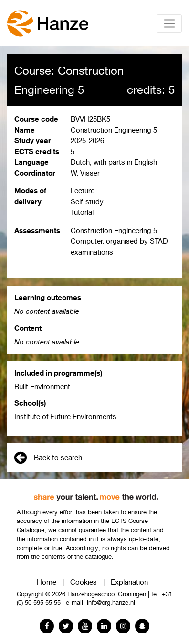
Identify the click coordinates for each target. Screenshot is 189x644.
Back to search (48, 457)
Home (47, 582)
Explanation (129, 582)
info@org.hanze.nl (111, 603)
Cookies (84, 582)
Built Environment (42, 386)
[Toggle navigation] (169, 23)
